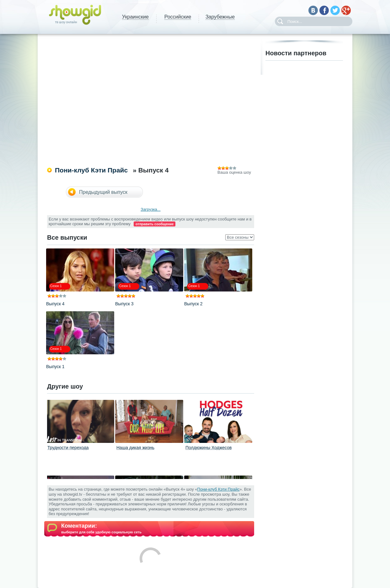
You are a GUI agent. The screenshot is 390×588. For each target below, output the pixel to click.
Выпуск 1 (55, 367)
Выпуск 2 (193, 304)
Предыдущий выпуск (103, 192)
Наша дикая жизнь (135, 448)
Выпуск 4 (55, 304)
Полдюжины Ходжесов (208, 448)
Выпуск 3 (124, 304)
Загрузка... (150, 209)
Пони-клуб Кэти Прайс (91, 170)
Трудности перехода (68, 448)
